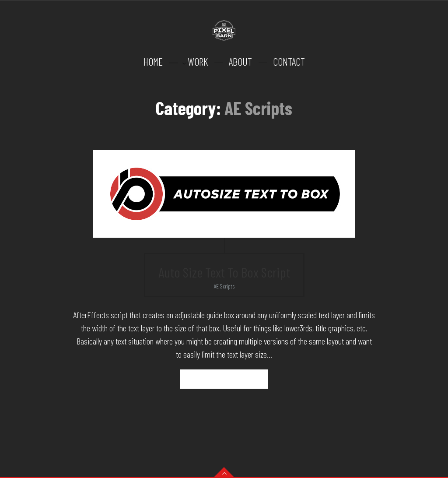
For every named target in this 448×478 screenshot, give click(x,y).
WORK (198, 62)
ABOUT (240, 62)
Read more (224, 379)
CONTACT (289, 62)
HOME (153, 62)
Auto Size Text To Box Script (224, 272)
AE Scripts (224, 286)
